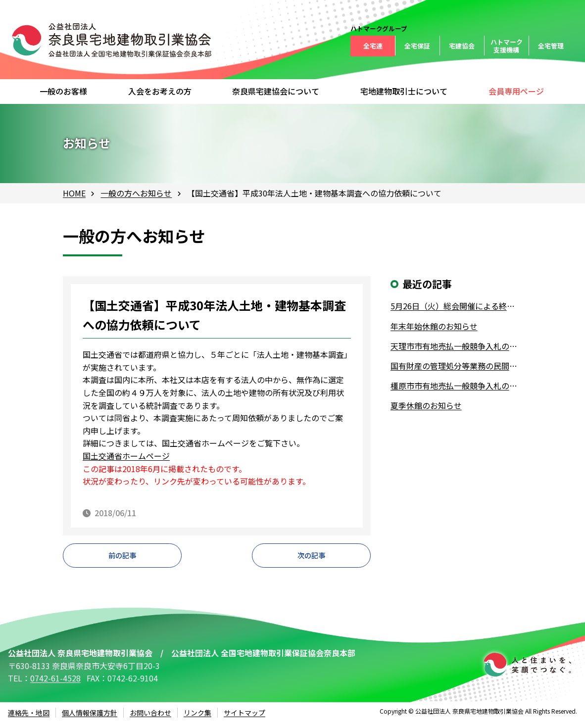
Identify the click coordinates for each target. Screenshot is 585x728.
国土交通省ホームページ (126, 456)
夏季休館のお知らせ (426, 405)
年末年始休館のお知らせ (434, 326)
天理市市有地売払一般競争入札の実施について (456, 346)
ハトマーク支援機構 (507, 46)
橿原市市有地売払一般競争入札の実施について (456, 386)
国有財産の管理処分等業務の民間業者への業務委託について (456, 366)
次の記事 (311, 558)
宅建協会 (462, 46)
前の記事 (122, 558)
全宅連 (373, 46)
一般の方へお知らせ (136, 193)
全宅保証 (417, 46)
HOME (74, 193)
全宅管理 (551, 46)
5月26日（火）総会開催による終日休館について (456, 306)
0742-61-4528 (55, 683)
